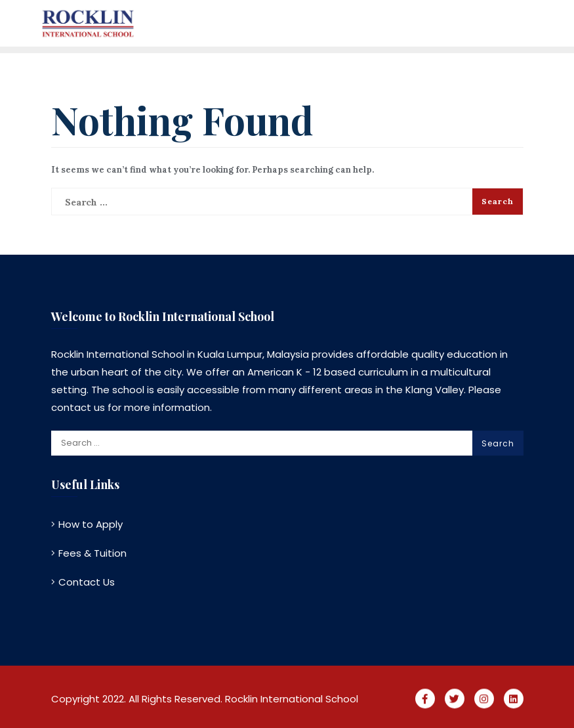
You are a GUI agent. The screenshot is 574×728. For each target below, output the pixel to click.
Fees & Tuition (92, 553)
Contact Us (87, 582)
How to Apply (91, 524)
